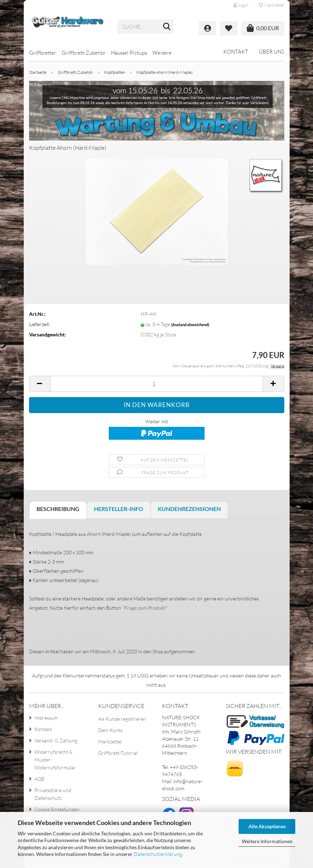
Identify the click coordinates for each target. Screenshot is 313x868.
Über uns (272, 52)
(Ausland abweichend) (190, 325)
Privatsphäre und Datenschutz (53, 794)
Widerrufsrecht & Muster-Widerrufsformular (55, 760)
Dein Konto (111, 730)
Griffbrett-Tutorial (118, 753)
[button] (40, 384)
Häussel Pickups (129, 53)
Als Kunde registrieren (122, 719)
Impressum (46, 718)
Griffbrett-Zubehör (84, 53)
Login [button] (241, 5)
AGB (39, 779)
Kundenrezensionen (189, 509)
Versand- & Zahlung (56, 740)
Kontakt (236, 52)
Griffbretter (43, 53)
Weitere (162, 53)
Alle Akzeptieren (267, 826)
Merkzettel (272, 5)
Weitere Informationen (267, 841)
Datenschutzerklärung (158, 854)
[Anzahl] (157, 384)
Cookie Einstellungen (57, 809)
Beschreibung (58, 509)
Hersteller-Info (119, 509)
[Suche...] (167, 27)
